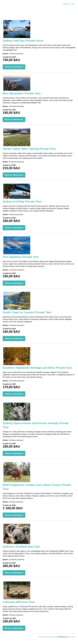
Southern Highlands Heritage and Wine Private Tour (37, 368)
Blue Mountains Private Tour (22, 93)
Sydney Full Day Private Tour (22, 201)
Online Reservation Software (48, 637)
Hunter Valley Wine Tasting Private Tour (29, 149)
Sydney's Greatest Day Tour (21, 547)
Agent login (72, 637)
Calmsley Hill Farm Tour (19, 602)
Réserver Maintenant (14, 67)
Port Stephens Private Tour (21, 257)
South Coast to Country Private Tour (27, 312)
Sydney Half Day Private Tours (23, 41)
